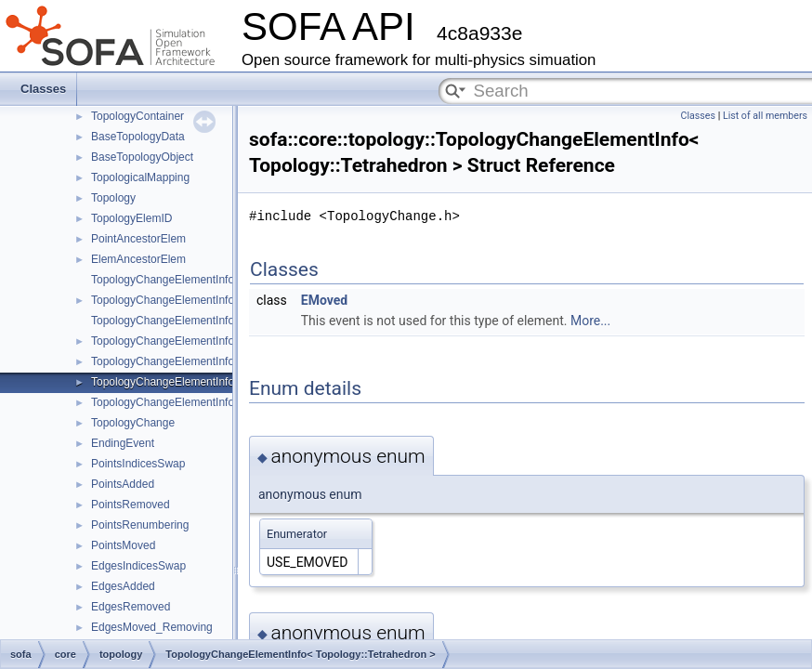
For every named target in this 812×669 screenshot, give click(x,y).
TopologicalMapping (140, 177)
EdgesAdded (123, 586)
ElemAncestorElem (138, 259)
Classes (43, 89)
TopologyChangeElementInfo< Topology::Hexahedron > (228, 402)
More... (590, 321)
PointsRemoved (131, 505)
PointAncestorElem (138, 239)
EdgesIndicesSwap (138, 566)
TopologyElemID (131, 218)
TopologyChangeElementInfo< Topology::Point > (210, 300)
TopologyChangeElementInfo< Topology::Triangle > (217, 341)
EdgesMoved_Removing (152, 627)
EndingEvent (123, 443)
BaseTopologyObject (142, 157)
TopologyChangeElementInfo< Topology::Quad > (211, 361)
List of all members (765, 116)
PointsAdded (123, 484)
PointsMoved (123, 545)
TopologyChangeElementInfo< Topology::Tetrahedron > (227, 382)
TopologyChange (133, 423)
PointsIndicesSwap (138, 464)
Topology (113, 198)
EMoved (324, 300)
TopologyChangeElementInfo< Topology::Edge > (210, 321)
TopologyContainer (138, 116)
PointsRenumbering (140, 525)
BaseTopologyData (138, 137)
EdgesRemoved (131, 607)
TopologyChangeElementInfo (163, 280)
